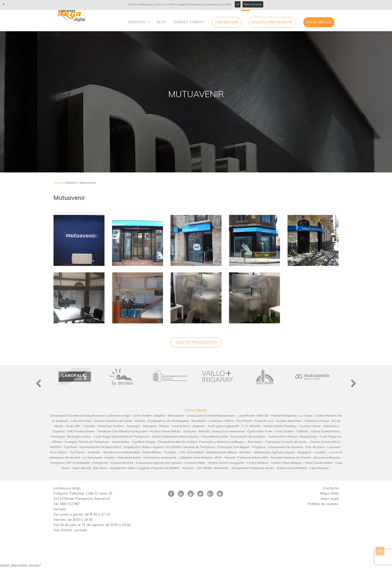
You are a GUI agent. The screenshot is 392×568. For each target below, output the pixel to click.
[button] (196, 565)
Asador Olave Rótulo (165, 431)
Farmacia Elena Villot (253, 457)
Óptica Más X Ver (260, 431)
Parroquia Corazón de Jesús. (287, 442)
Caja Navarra (319, 468)
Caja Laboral (81, 468)
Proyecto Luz (264, 421)
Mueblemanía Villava (221, 452)
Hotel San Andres (111, 426)
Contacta (331, 488)
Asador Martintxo (289, 421)
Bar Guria (100, 468)
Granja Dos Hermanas (228, 431)
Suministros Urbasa (283, 436)
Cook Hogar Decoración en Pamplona (121, 436)
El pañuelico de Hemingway (168, 421)
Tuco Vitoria (58, 452)
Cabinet (302, 431)
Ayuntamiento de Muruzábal (100, 447)
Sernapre (150, 426)
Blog (161, 22)
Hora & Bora (181, 426)
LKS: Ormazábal (191, 452)
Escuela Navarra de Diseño (291, 457)
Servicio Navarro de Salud (113, 421)
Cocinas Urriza (310, 426)
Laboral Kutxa (81, 421)
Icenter (110, 457)
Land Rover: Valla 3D (253, 415)
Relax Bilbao (152, 452)
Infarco (164, 426)
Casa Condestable (319, 463)
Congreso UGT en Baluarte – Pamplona (79, 463)
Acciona (188, 468)
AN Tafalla (204, 468)
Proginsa (259, 447)
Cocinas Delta (195, 463)
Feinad (230, 457)
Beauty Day (308, 436)
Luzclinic (320, 452)
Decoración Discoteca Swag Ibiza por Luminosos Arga (90, 415)
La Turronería (92, 457)
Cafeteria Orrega (316, 421)
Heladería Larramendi (160, 457)
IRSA (218, 457)
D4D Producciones (81, 431)
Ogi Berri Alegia (144, 442)
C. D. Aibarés (251, 426)
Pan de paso (315, 447)
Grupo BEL (73, 426)
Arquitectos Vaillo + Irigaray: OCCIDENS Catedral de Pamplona (169, 447)
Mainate (199, 426)
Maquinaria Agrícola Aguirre (274, 452)
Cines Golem (142, 415)
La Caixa (306, 415)
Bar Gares (255, 442)
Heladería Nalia (129, 457)
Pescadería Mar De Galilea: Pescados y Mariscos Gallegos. (202, 442)
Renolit (204, 431)
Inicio (57, 183)
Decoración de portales (248, 436)
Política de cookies (253, 4)
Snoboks (94, 452)
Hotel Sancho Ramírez (280, 426)
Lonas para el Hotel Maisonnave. (211, 415)
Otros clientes (196, 410)
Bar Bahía (199, 421)
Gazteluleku (120, 442)
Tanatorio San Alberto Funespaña (122, 431)
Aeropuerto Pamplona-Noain (253, 468)
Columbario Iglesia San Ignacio (159, 463)
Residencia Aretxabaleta (122, 452)
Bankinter (222, 468)
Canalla (89, 426)
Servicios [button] (139, 22)
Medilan (245, 452)
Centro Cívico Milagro (287, 463)
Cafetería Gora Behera (195, 457)
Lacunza (334, 447)
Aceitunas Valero (221, 421)
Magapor (304, 452)
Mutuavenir (176, 415)
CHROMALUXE (227, 22)
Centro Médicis (258, 463)
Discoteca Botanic (327, 457)
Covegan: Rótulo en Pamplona (87, 442)
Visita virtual (319, 22)
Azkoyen (190, 431)
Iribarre (140, 421)
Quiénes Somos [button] (189, 22)
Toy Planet (244, 421)
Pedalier (170, 452)
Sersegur (133, 426)
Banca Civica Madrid (292, 468)
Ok (238, 4)
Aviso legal (329, 499)
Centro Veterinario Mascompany (175, 436)
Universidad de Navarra (285, 447)
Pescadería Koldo (215, 436)
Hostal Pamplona (284, 415)
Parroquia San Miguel (233, 447)
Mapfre (160, 415)
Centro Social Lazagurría (226, 463)
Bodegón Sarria (79, 436)
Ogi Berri (70, 447)
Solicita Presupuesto (272, 22)
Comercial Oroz (122, 463)
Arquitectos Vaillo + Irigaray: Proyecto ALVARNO (145, 468)
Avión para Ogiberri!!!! (223, 426)
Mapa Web (329, 493)
